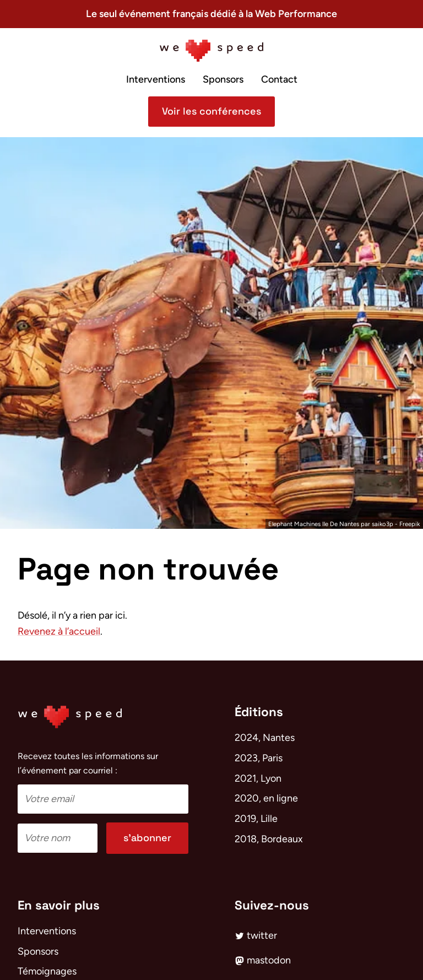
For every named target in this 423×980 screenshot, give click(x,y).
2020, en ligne (266, 798)
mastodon (263, 960)
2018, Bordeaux (269, 839)
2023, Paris (259, 758)
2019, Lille (256, 819)
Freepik (410, 524)
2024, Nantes (265, 738)
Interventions (156, 79)
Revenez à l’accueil (59, 631)
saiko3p (383, 524)
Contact (279, 79)
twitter (256, 935)
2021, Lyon (258, 778)
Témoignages (47, 971)
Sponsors (223, 79)
